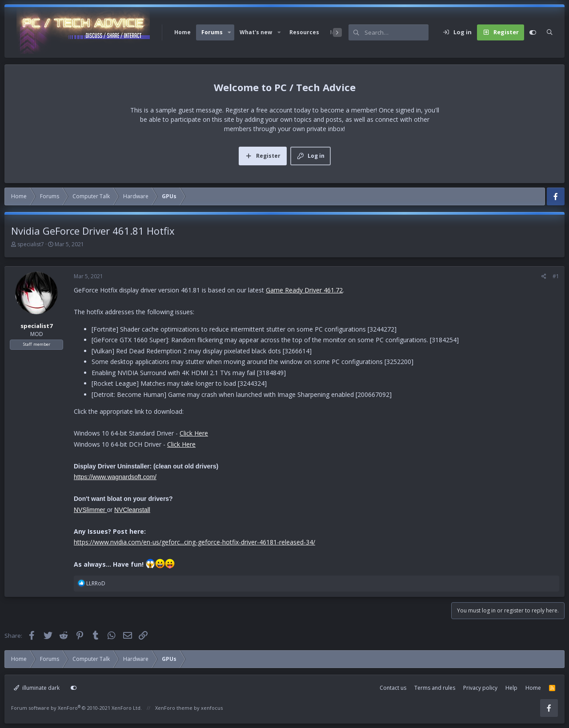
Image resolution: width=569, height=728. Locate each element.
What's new (256, 32)
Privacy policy (480, 688)
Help (511, 688)
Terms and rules (435, 688)
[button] (229, 32)
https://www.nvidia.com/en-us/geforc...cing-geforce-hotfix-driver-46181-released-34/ (194, 542)
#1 (556, 276)
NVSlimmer (90, 510)
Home (182, 32)
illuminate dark (37, 688)
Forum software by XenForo (76, 708)
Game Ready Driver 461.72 (304, 290)
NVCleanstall (132, 510)
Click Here (194, 433)
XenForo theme (174, 708)
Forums (212, 32)
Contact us (393, 688)
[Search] (397, 32)
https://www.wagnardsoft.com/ (115, 477)
